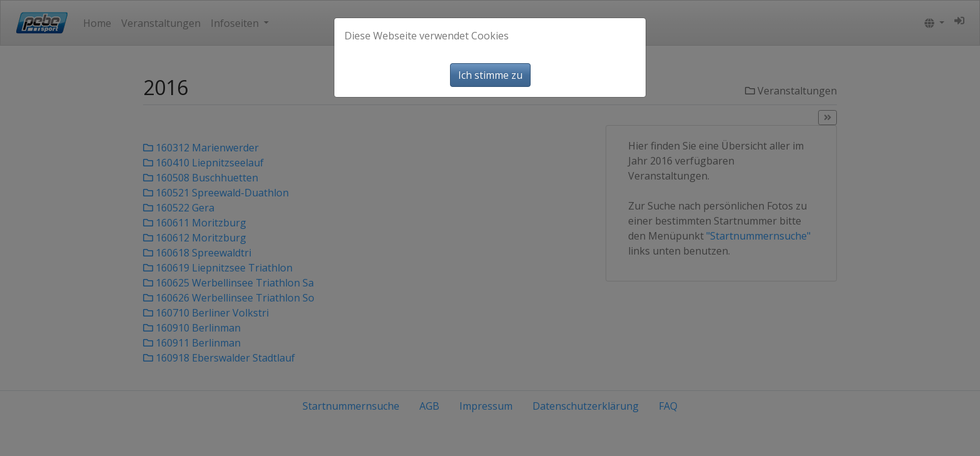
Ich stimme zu (490, 75)
